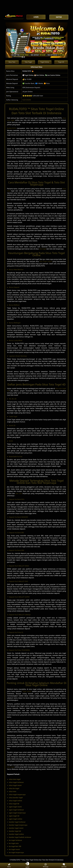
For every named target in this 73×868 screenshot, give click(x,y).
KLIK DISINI (27, 100)
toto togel (43, 249)
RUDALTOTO (11, 128)
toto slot (19, 493)
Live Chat (64, 865)
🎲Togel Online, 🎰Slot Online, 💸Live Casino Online (41, 75)
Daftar (27, 865)
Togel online (27, 691)
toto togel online (46, 261)
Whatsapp (46, 865)
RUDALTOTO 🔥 (28, 71)
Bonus (9, 865)
